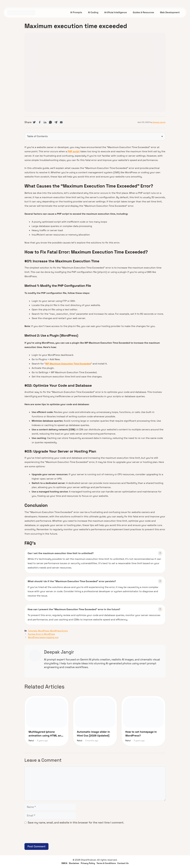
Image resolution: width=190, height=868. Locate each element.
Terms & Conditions (106, 863)
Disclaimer (74, 863)
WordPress (43, 631)
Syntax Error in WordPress (41, 634)
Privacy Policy (88, 863)
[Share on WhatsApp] (50, 122)
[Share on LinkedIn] (45, 122)
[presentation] (47, 836)
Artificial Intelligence (116, 12)
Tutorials (32, 631)
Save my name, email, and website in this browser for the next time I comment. (76, 823)
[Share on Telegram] (56, 122)
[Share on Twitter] (34, 122)
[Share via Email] (61, 122)
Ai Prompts (76, 12)
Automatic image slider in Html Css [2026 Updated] (93, 734)
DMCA (64, 863)
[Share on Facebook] (40, 122)
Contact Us (123, 863)
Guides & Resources (143, 12)
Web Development (170, 12)
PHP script (74, 151)
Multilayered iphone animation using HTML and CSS (46, 734)
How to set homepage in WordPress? (141, 734)
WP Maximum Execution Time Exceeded (68, 364)
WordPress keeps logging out (43, 637)
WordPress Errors (59, 631)
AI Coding (93, 12)
